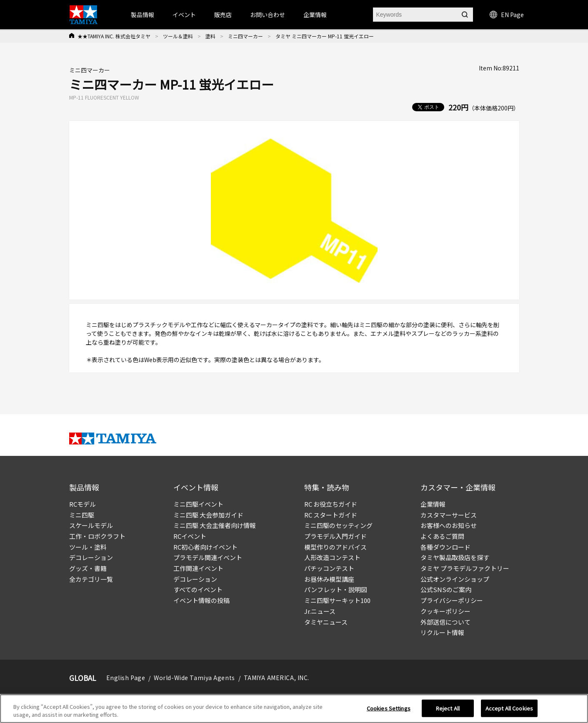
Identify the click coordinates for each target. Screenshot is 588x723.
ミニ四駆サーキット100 (337, 600)
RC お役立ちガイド (331, 504)
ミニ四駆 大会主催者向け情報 (215, 525)
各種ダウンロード (445, 547)
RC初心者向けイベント (205, 547)
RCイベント (190, 536)
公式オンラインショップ (455, 579)
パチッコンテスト (329, 568)
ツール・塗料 (88, 547)
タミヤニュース (326, 622)
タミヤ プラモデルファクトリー (465, 568)
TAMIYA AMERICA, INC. (276, 678)
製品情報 (143, 15)
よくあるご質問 (442, 536)
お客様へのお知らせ (449, 525)
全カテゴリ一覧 (91, 579)
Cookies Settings (389, 708)
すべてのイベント (198, 589)
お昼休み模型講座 (329, 579)
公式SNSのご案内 (446, 589)
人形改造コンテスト (332, 557)
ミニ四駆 (82, 515)
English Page (126, 678)
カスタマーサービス (449, 515)
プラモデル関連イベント (208, 557)
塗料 (210, 36)
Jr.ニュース (320, 611)
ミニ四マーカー (245, 36)
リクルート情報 (442, 632)
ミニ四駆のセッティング (338, 525)
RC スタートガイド (331, 515)
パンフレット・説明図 (336, 589)
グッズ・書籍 (88, 568)
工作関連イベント (198, 568)
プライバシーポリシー (452, 600)
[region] (294, 709)
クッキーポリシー (445, 611)
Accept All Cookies (509, 708)
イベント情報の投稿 (201, 600)
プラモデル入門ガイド (335, 536)
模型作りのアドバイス (335, 547)
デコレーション (91, 557)
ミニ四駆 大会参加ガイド (208, 515)
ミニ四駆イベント (198, 504)
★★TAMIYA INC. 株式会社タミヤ (114, 36)
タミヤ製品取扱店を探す (455, 557)
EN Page (507, 15)
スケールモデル (91, 525)
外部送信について (445, 622)
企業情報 (433, 504)
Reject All (448, 708)
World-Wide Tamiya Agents (194, 678)
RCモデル (83, 504)
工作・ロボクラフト (97, 536)
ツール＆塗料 (178, 36)
